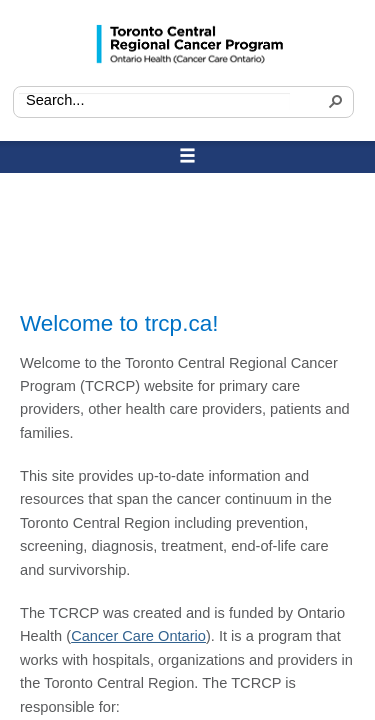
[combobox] (154, 101)
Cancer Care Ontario (138, 636)
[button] (333, 103)
